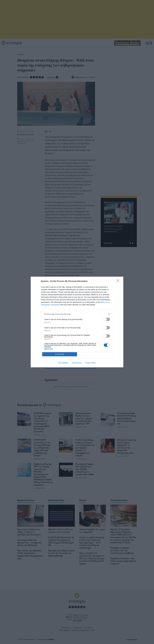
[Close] (119, 281)
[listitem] (77, 314)
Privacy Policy (91, 363)
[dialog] (77, 322)
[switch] (107, 319)
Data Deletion (63, 363)
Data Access (77, 363)
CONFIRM (60, 354)
